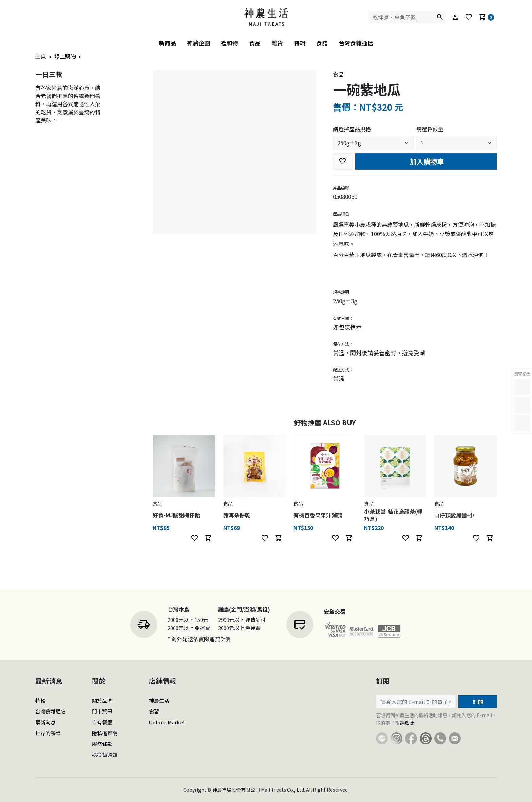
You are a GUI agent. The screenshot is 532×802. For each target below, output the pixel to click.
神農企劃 (198, 43)
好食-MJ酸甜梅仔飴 (176, 515)
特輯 (300, 43)
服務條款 (102, 744)
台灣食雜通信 (356, 43)
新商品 (167, 43)
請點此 (407, 723)
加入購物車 (426, 161)
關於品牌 (102, 700)
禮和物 (230, 43)
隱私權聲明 (105, 733)
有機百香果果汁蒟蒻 (318, 515)
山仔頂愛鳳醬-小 (454, 515)
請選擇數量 (430, 129)
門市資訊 (102, 711)
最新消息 (45, 722)
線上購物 (65, 56)
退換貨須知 (105, 755)
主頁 (41, 56)
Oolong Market (167, 722)
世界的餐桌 (48, 733)
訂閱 (477, 702)
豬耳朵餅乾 (237, 515)
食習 (154, 711)
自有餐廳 (102, 722)
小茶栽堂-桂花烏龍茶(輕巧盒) (393, 515)
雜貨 (277, 43)
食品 (255, 43)
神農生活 (159, 700)
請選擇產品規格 (352, 129)
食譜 (322, 43)
